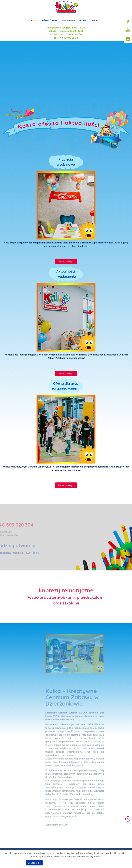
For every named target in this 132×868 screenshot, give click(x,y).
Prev (10, 68)
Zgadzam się (34, 863)
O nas (34, 18)
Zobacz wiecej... (66, 373)
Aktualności (68, 18)
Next (122, 68)
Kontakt (96, 18)
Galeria (83, 18)
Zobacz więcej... (66, 261)
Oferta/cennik (50, 18)
